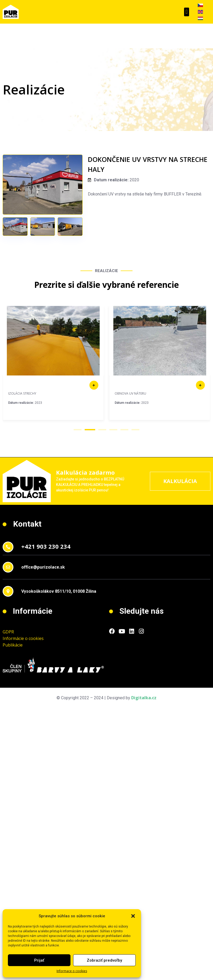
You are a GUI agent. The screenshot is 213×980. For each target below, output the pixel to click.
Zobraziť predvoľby (104, 960)
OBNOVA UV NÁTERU (130, 393)
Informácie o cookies (23, 638)
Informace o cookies (72, 971)
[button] (133, 916)
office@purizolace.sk (43, 567)
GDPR (8, 632)
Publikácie (13, 645)
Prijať (39, 960)
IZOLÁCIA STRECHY (22, 393)
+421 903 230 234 (46, 546)
